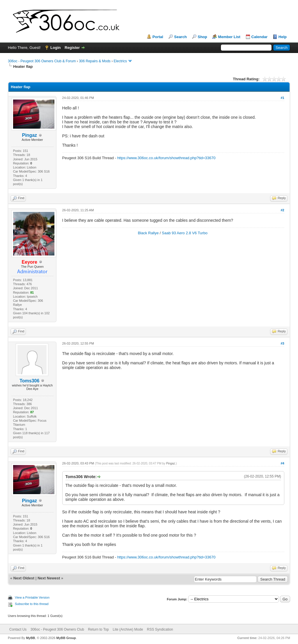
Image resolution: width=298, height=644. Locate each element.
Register (72, 48)
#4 (282, 463)
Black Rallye (148, 233)
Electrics (120, 61)
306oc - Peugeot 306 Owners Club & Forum (42, 61)
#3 (282, 343)
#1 (282, 98)
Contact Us (18, 629)
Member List (229, 37)
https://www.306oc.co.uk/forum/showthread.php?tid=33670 (166, 158)
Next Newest (49, 578)
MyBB (30, 638)
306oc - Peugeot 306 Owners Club (57, 629)
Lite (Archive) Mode (128, 629)
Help (283, 37)
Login (55, 48)
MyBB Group (66, 638)
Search (180, 37)
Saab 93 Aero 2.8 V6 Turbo (185, 233)
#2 (282, 210)
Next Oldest (24, 578)
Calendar (260, 37)
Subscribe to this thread (32, 604)
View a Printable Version (32, 597)
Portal (158, 37)
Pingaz (171, 463)
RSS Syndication (160, 629)
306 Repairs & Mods (95, 61)
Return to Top (98, 629)
